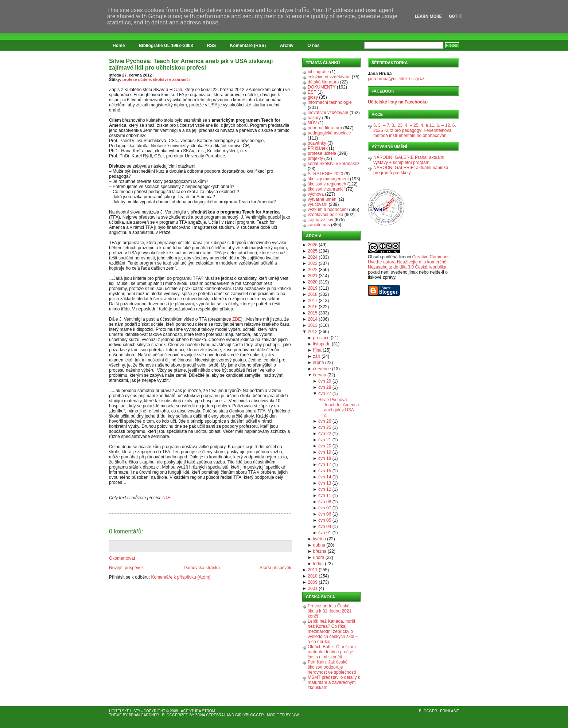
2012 (313, 332)
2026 (313, 245)
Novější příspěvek (126, 568)
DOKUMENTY (322, 87)
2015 (313, 313)
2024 (313, 257)
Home (119, 46)
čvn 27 (325, 394)
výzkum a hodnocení (328, 210)
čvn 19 (325, 452)
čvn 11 (325, 496)
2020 (313, 282)
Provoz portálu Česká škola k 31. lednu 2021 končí (330, 611)
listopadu (322, 344)
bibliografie (318, 72)
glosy (313, 97)
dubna (319, 545)
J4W (295, 715)
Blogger (428, 711)
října (317, 350)
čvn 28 (325, 387)
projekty (315, 158)
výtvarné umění (323, 199)
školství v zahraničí (171, 79)
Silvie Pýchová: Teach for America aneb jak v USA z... (339, 407)
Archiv (287, 46)
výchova (316, 194)
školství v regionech (327, 184)
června (320, 375)
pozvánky (317, 143)
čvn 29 (325, 381)
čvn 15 (325, 471)
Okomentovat (122, 558)
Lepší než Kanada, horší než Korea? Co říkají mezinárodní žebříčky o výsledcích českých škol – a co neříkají (333, 631)
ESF (312, 92)
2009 (313, 582)
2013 (313, 325)
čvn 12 (325, 489)
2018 (313, 294)
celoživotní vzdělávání (329, 77)
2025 (313, 251)
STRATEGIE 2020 (325, 174)
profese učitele (137, 79)
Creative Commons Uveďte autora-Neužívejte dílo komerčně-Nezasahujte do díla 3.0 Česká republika (409, 262)
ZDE (237, 319)
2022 (313, 270)
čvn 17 (325, 465)
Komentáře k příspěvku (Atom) (181, 577)
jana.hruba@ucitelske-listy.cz (396, 79)
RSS (212, 46)
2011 (313, 570)
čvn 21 (325, 440)
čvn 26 (325, 421)
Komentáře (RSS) (248, 46)
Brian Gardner (144, 715)
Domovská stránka (202, 568)
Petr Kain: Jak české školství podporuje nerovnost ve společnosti (332, 667)
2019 (313, 288)
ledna (318, 564)
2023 (313, 263)
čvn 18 (325, 458)
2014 (313, 319)
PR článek (318, 148)
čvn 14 (325, 477)
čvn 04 (325, 527)
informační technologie (330, 102)
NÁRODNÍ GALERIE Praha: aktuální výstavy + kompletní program (409, 160)
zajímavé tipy (320, 220)
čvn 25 (325, 427)
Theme (115, 715)
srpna (319, 363)
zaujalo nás (319, 225)
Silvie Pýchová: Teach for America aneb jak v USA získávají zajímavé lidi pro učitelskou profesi (191, 64)
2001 (313, 588)
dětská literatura (323, 82)
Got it (456, 16)
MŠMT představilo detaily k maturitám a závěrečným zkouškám (334, 682)
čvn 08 (325, 502)
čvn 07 (325, 508)
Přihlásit (450, 711)
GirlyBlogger (250, 715)
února (319, 557)
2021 (313, 276)
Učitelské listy (125, 711)
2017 (313, 301)
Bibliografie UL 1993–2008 (166, 46)
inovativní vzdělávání (328, 113)
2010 (313, 576)
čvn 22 (325, 434)
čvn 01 (325, 533)
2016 (313, 307)
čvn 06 (325, 514)
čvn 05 (325, 520)
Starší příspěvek (275, 568)
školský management (328, 179)
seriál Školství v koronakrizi (334, 164)
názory (314, 118)
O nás (313, 46)
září (317, 356)
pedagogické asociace (329, 133)
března (320, 551)
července (322, 369)
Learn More (428, 16)
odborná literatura (325, 128)
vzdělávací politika (325, 215)
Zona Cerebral (210, 715)
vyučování (318, 204)
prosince (321, 338)
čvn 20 (325, 446)
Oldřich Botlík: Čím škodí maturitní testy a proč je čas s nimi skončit (332, 652)
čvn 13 (325, 483)
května (320, 539)
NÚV (312, 123)
